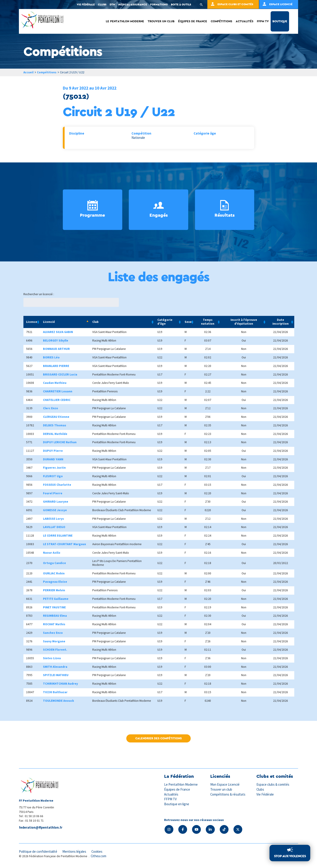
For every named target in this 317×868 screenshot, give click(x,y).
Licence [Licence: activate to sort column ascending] (32, 322)
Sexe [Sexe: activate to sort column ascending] (188, 322)
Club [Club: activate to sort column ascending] (95, 322)
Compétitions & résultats (228, 794)
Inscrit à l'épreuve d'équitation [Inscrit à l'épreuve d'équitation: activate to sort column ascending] (244, 322)
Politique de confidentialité (38, 852)
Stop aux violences (290, 856)
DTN (112, 4)
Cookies (98, 852)
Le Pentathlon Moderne (125, 21)
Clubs (102, 4)
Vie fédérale (86, 4)
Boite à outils (181, 4)
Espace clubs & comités (273, 785)
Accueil (29, 72)
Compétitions (221, 21)
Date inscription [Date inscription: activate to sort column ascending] (281, 322)
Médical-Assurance (133, 4)
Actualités (245, 21)
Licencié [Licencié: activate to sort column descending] (49, 322)
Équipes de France (193, 21)
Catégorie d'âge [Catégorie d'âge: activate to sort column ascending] (165, 322)
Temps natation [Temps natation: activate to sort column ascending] (208, 322)
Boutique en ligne (177, 804)
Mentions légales (75, 852)
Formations (159, 4)
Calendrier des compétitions (158, 739)
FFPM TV (263, 21)
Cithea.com (99, 856)
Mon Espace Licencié (225, 785)
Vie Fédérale (265, 794)
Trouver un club (161, 21)
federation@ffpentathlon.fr (41, 828)
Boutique (280, 21)
